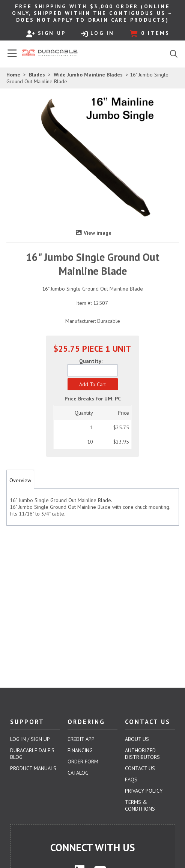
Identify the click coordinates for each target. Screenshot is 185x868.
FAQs (131, 780)
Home (13, 75)
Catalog (78, 773)
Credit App (81, 739)
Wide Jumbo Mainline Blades (88, 75)
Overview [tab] (20, 480)
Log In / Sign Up (30, 739)
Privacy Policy (144, 791)
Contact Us (140, 768)
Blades (37, 75)
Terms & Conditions (140, 805)
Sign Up (46, 33)
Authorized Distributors (142, 754)
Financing (80, 750)
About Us (137, 739)
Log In (98, 33)
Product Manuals (33, 768)
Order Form (83, 762)
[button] (93, 384)
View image (98, 233)
